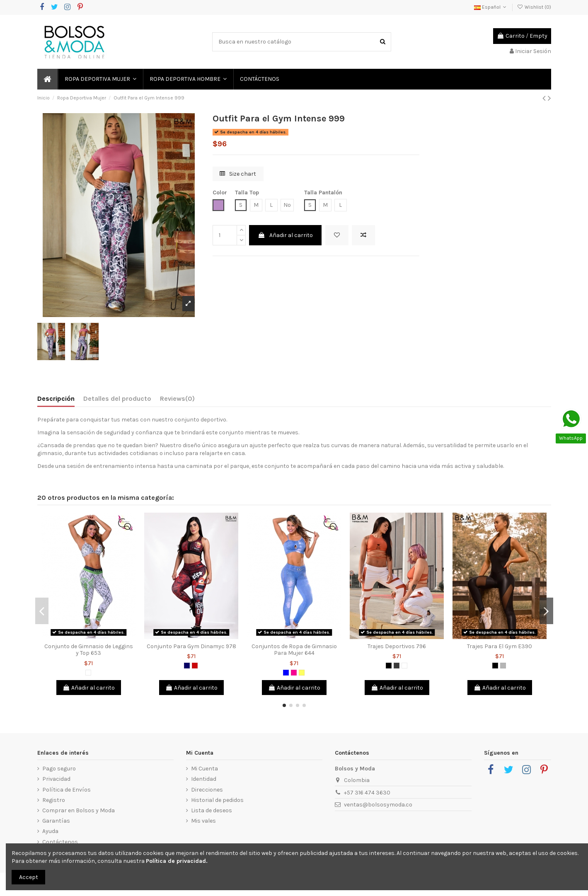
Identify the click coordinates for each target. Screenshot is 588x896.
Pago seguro (59, 769)
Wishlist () (534, 7)
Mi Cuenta (204, 769)
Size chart (238, 174)
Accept (29, 877)
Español (491, 7)
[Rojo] (195, 666)
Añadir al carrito (285, 235)
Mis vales (203, 821)
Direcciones (207, 790)
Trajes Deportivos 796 (397, 646)
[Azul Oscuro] (187, 666)
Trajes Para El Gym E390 (500, 646)
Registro (54, 800)
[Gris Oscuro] (397, 666)
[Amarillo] (302, 673)
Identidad (204, 779)
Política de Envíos (67, 790)
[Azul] (286, 673)
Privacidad (56, 779)
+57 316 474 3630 (367, 793)
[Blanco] (88, 673)
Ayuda (50, 831)
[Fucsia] (294, 673)
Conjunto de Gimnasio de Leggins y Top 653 (89, 650)
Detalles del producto (117, 398)
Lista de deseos (212, 810)
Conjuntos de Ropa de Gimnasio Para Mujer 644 (294, 650)
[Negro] (389, 666)
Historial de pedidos (217, 800)
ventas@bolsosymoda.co (378, 805)
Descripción (56, 398)
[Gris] (503, 666)
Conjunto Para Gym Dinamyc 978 (191, 646)
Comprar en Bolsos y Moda (79, 810)
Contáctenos (60, 842)
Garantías (56, 821)
